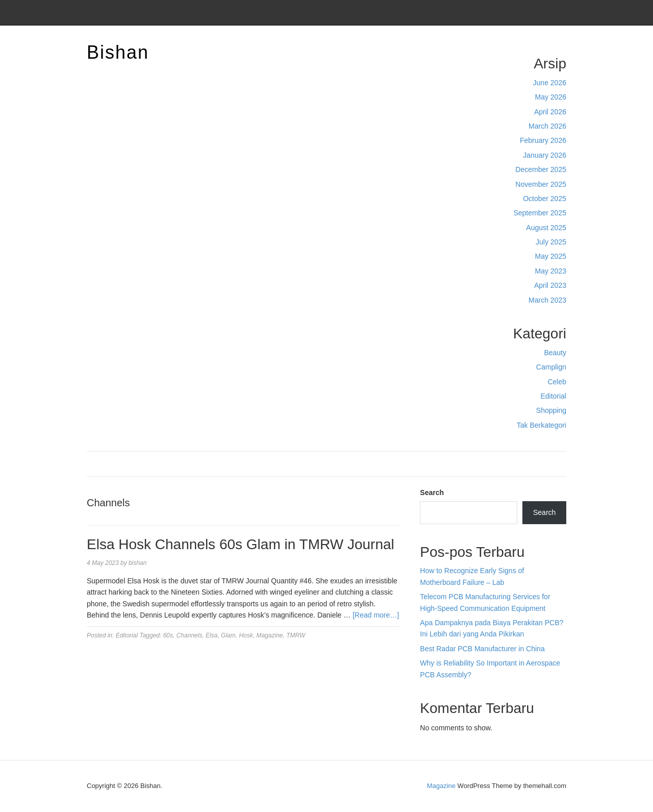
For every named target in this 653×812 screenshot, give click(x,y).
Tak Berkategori (542, 425)
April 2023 (550, 285)
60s (168, 635)
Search (432, 493)
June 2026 (550, 83)
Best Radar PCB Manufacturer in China (482, 649)
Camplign (551, 367)
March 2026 (547, 126)
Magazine (269, 635)
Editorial (553, 396)
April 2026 (550, 112)
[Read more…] (376, 615)
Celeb (557, 382)
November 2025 (541, 184)
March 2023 (547, 300)
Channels (190, 635)
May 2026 (551, 97)
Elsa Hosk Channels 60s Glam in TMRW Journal (241, 544)
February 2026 (543, 140)
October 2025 (545, 199)
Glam (228, 635)
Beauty (555, 353)
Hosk (246, 635)
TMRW (296, 635)
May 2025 (551, 256)
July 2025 (551, 242)
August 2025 (546, 228)
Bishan (118, 52)
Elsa (211, 635)
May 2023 (551, 271)
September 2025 (540, 213)
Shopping (551, 410)
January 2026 (545, 155)
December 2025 (541, 169)
